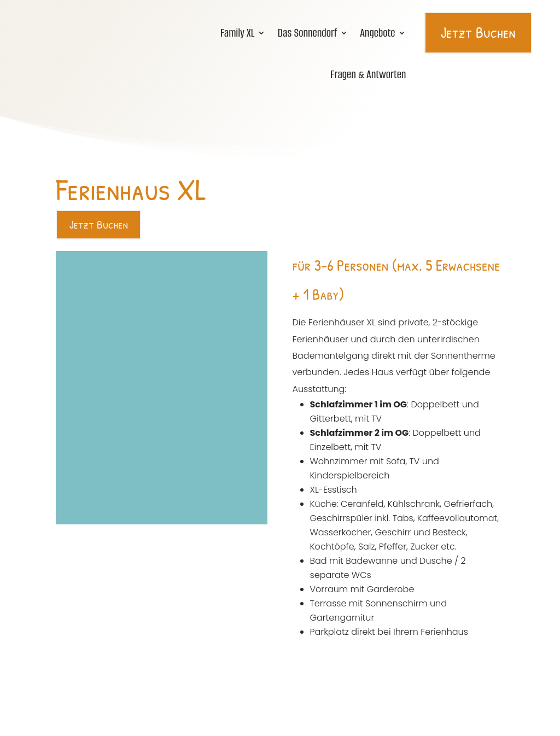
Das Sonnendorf (307, 32)
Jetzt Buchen (478, 31)
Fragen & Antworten (368, 73)
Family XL (238, 32)
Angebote (377, 32)
